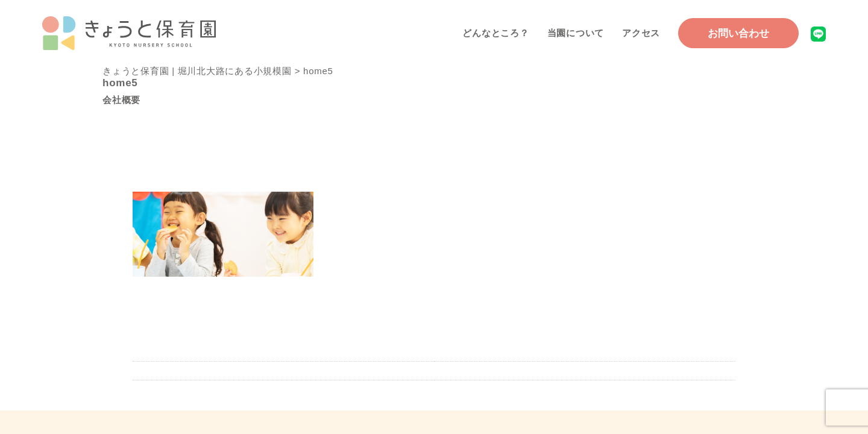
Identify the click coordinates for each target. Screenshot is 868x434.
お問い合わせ (738, 33)
